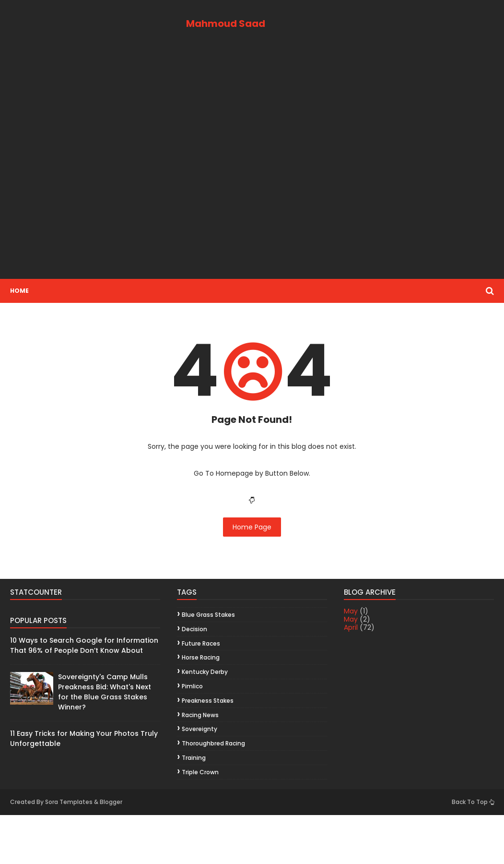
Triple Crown (200, 772)
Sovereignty (199, 729)
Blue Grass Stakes (208, 615)
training (194, 758)
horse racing (201, 657)
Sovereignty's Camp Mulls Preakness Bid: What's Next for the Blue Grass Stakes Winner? (105, 692)
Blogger (111, 802)
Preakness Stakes (208, 701)
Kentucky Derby (205, 672)
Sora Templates (69, 802)
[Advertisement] (252, 165)
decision (194, 629)
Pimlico (192, 686)
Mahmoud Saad (226, 24)
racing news (200, 715)
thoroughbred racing (213, 743)
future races (201, 643)
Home (19, 291)
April (351, 627)
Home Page (252, 527)
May (351, 611)
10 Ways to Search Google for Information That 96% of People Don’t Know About (84, 645)
